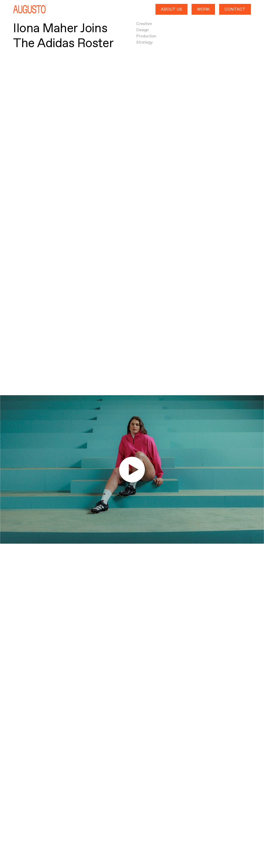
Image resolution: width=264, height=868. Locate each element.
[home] (30, 9)
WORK (203, 9)
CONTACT (235, 9)
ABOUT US (171, 9)
